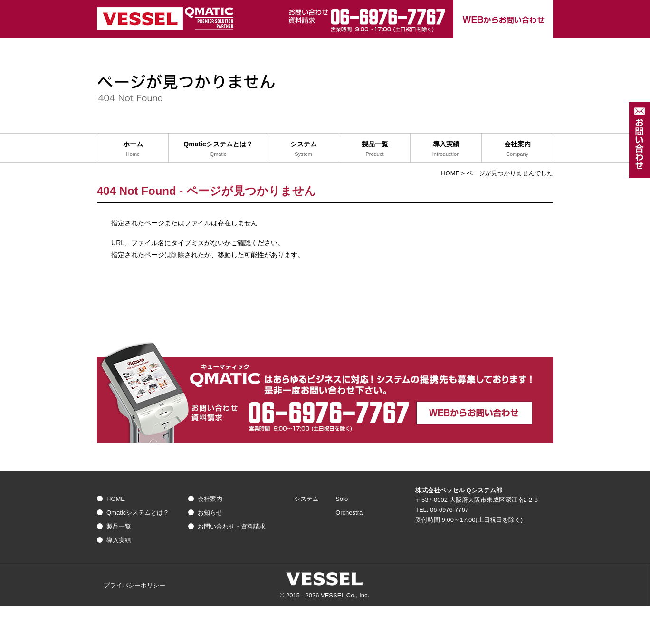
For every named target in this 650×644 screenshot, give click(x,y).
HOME (450, 173)
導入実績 (119, 540)
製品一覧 (119, 526)
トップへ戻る (325, 282)
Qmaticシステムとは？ (138, 513)
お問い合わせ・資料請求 (232, 526)
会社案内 (210, 499)
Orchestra (349, 513)
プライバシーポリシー (134, 585)
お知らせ (210, 513)
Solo (342, 499)
